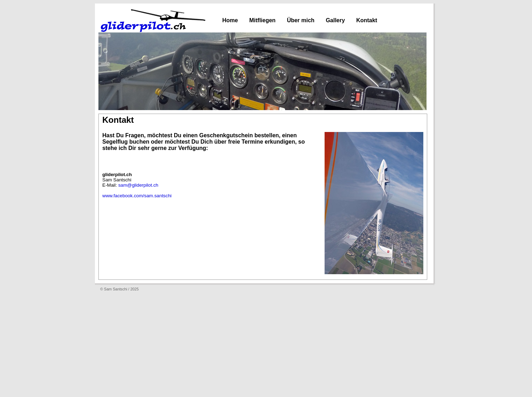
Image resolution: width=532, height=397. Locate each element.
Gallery (335, 20)
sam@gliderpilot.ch (138, 185)
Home (230, 20)
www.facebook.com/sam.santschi (137, 196)
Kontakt (367, 20)
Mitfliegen (262, 20)
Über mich (301, 20)
